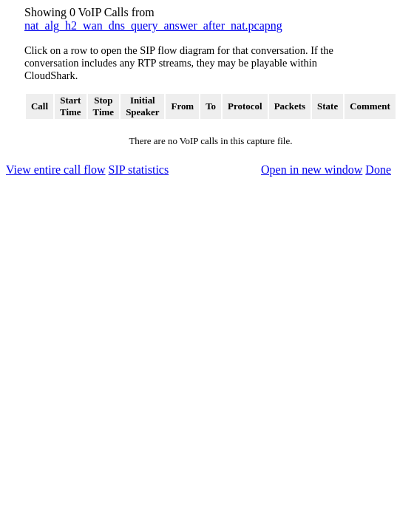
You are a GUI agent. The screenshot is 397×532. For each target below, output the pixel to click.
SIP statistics (139, 170)
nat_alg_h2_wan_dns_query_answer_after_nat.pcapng (153, 25)
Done (378, 170)
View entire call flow (56, 170)
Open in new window (312, 170)
